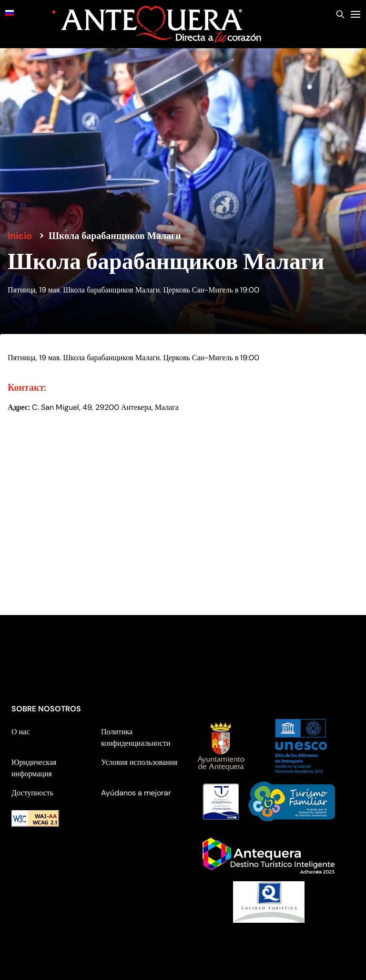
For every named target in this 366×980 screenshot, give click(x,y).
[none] (30, 12)
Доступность (32, 793)
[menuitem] (30, 12)
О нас (20, 732)
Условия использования (139, 762)
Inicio (20, 236)
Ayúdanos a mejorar (136, 793)
